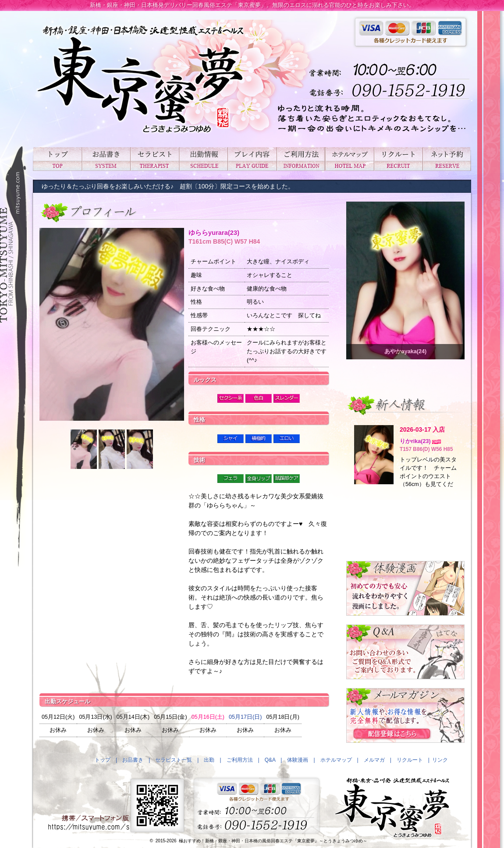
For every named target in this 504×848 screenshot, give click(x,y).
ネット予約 (447, 159)
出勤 (203, 159)
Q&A (270, 760)
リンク (440, 760)
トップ (57, 159)
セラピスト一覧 (154, 159)
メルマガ (374, 760)
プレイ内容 (252, 159)
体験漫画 (298, 760)
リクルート (398, 159)
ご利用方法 (301, 159)
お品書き (106, 159)
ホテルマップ (350, 159)
